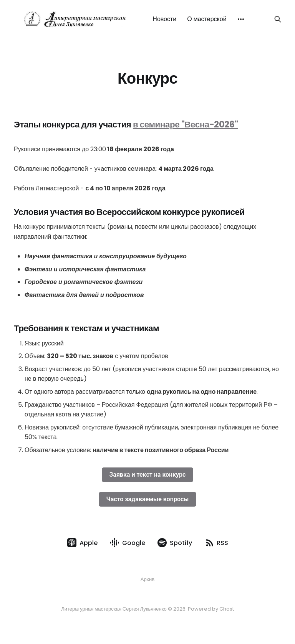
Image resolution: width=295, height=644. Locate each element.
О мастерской (207, 19)
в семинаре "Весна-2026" (185, 124)
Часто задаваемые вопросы (148, 499)
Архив (147, 579)
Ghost (227, 609)
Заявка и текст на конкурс (148, 475)
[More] (241, 19)
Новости (164, 19)
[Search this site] (278, 19)
